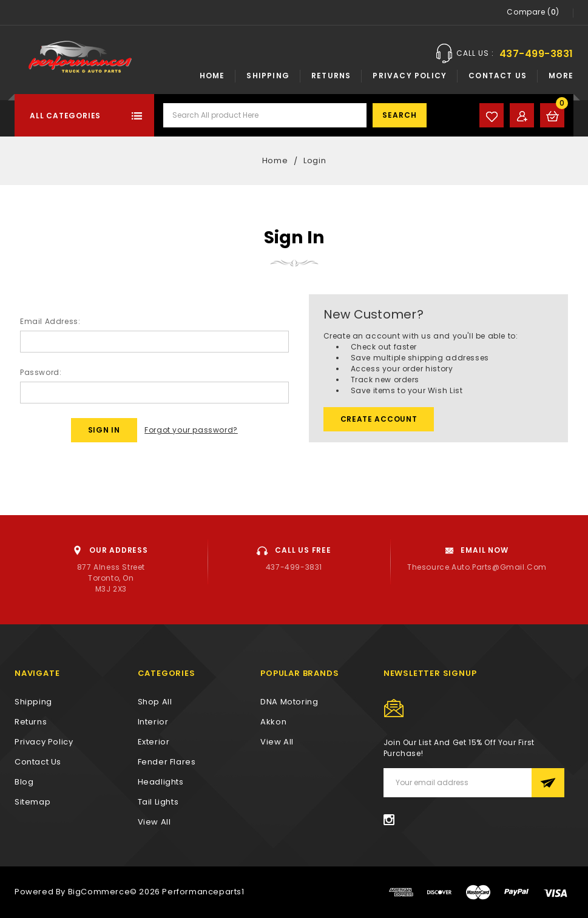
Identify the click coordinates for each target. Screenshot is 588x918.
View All (277, 742)
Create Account (379, 419)
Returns (331, 76)
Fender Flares (167, 762)
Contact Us (498, 76)
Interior (153, 722)
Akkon (273, 722)
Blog (24, 782)
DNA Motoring (289, 702)
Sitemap (32, 802)
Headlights (161, 782)
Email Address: (50, 321)
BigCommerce (99, 892)
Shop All (155, 702)
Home (212, 76)
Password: (41, 372)
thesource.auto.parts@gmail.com (477, 567)
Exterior (154, 742)
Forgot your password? (191, 430)
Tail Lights (158, 802)
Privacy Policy (410, 76)
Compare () (533, 12)
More (561, 76)
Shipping (268, 76)
